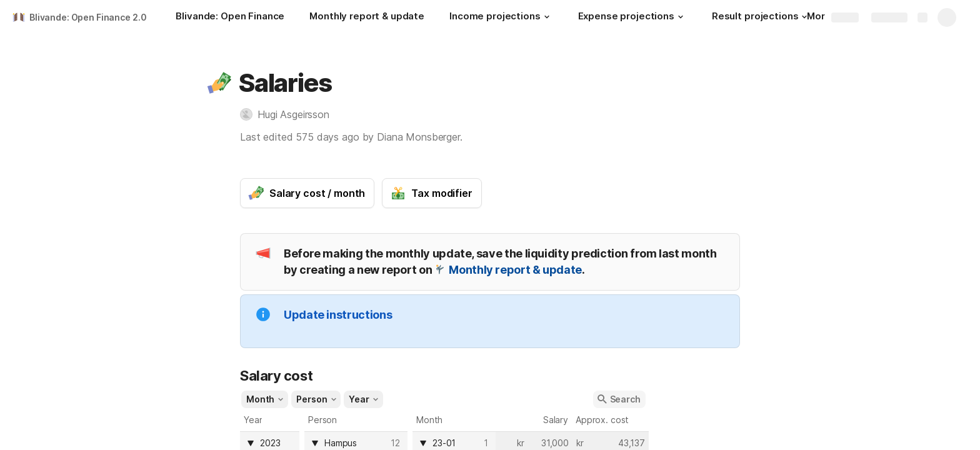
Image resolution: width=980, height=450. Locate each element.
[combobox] (456, 443)
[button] (547, 17)
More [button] (823, 16)
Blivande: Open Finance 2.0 (88, 17)
